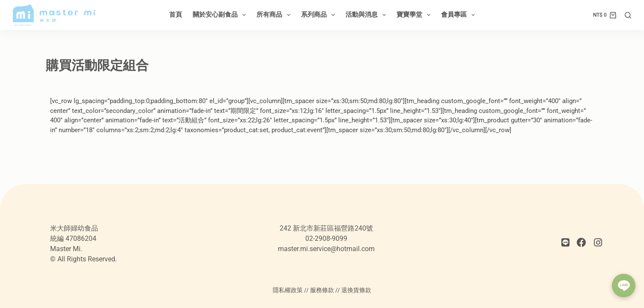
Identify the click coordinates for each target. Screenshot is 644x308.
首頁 (176, 15)
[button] (624, 286)
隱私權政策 (288, 290)
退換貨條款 (356, 290)
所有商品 (275, 15)
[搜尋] (628, 15)
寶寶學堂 (415, 15)
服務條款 (322, 290)
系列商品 (320, 15)
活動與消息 (367, 15)
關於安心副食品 (221, 15)
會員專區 (460, 15)
